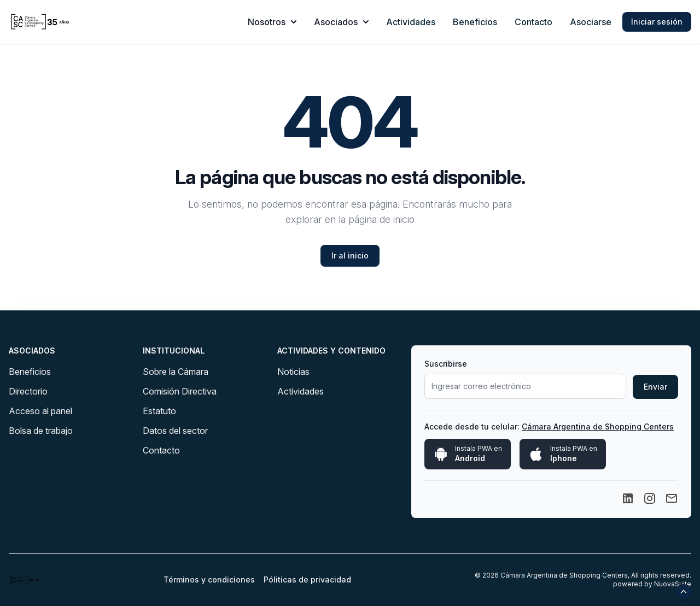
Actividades (411, 22)
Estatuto (159, 411)
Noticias (293, 372)
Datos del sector (175, 431)
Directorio (28, 391)
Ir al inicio (350, 255)
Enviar (655, 387)
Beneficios (475, 22)
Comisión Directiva (180, 391)
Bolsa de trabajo (41, 431)
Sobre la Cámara (176, 372)
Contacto (533, 22)
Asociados (341, 22)
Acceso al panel (40, 411)
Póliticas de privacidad (307, 579)
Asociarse (591, 22)
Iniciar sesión (657, 22)
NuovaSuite (673, 584)
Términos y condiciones (209, 579)
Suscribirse (446, 364)
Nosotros (272, 22)
